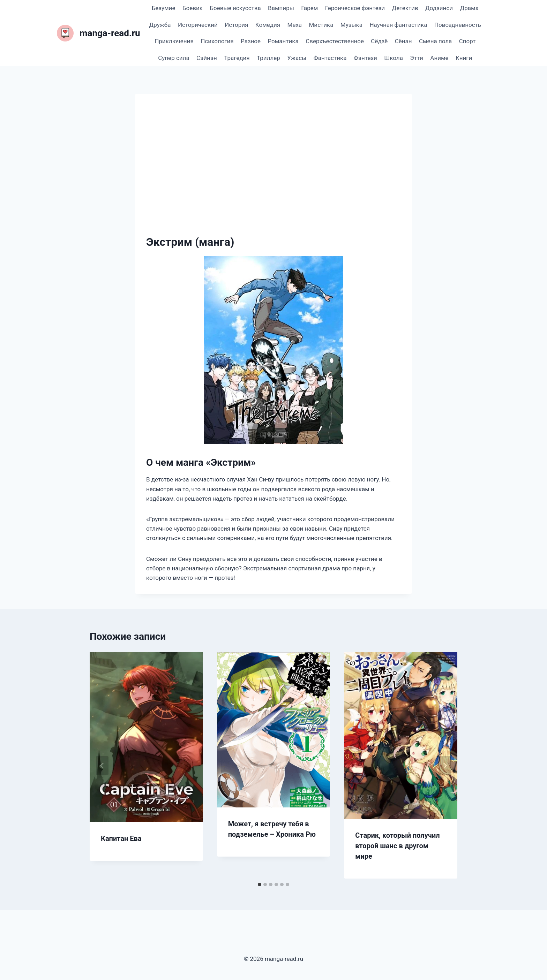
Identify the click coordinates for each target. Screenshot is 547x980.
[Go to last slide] (102, 766)
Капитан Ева (121, 838)
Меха (295, 25)
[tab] (260, 884)
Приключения (174, 41)
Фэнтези (365, 58)
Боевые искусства (235, 8)
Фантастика (330, 58)
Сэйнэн (207, 58)
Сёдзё (379, 41)
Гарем (309, 8)
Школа (394, 58)
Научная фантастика (398, 25)
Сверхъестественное (335, 41)
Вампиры (281, 8)
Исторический (198, 25)
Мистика (321, 25)
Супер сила (174, 58)
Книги (464, 58)
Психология (217, 41)
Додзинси (439, 8)
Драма (469, 8)
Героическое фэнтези (355, 8)
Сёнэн (403, 41)
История (236, 25)
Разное (251, 41)
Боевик (193, 8)
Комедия (268, 25)
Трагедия (237, 58)
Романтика (283, 41)
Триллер (268, 58)
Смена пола (435, 41)
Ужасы (297, 58)
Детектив (405, 8)
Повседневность (458, 25)
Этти (417, 58)
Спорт (467, 41)
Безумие (164, 8)
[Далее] (445, 766)
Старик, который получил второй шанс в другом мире (397, 846)
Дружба (160, 25)
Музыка (351, 25)
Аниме (439, 58)
